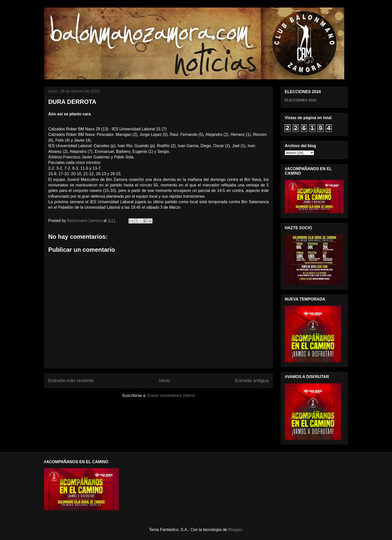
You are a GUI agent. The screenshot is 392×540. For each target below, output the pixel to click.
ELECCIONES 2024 (300, 100)
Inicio (164, 380)
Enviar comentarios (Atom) (171, 395)
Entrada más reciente (71, 380)
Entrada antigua (252, 380)
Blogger (235, 530)
